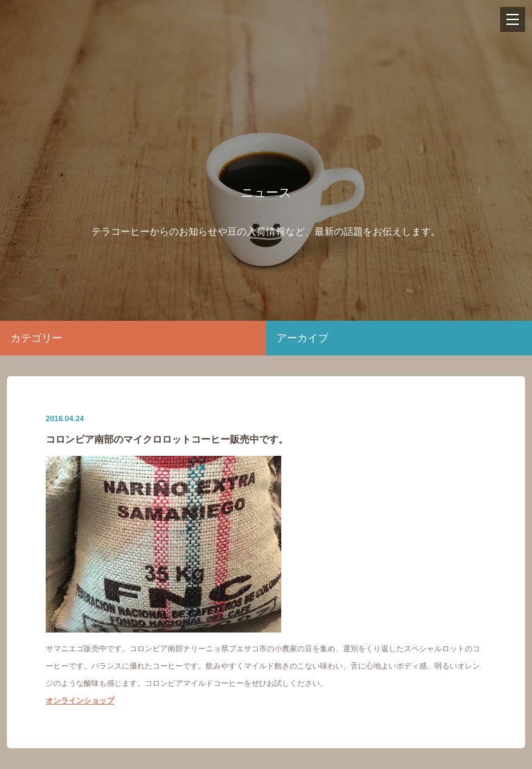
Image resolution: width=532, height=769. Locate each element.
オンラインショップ (80, 700)
